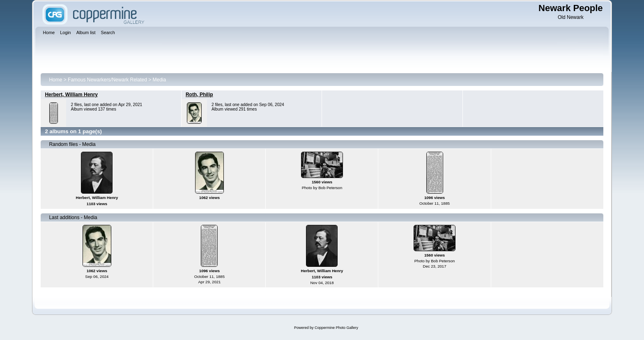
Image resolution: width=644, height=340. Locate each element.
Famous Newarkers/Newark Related (107, 80)
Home (55, 80)
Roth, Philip (199, 95)
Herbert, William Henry (71, 95)
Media (160, 80)
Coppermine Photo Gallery (336, 328)
